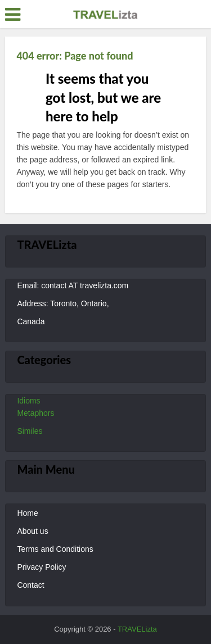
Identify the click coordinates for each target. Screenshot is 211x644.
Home (27, 513)
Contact (30, 585)
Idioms (28, 401)
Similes (30, 431)
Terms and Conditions (55, 549)
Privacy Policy (41, 567)
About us (32, 531)
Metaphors (35, 413)
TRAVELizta (137, 629)
